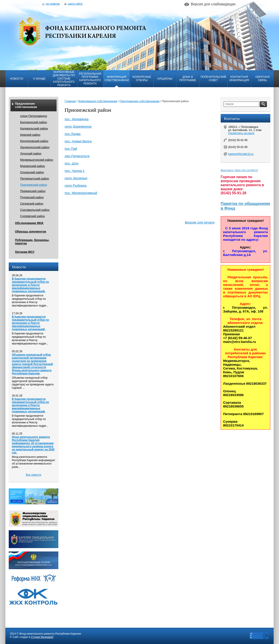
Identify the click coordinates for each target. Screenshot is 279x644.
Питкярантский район (35, 178)
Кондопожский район (34, 141)
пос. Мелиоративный (81, 193)
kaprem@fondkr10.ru (241, 154)
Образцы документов (31, 231)
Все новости (34, 475)
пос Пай (71, 149)
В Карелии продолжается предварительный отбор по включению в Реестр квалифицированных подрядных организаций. (30, 285)
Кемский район (30, 135)
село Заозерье (76, 178)
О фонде (39, 79)
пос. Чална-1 (75, 171)
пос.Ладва (73, 134)
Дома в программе (188, 79)
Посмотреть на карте (241, 133)
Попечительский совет (213, 79)
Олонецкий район (32, 172)
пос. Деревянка (77, 119)
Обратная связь (262, 79)
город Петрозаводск (34, 116)
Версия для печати (200, 222)
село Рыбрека (76, 185)
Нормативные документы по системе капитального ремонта (64, 79)
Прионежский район (34, 185)
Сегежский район (32, 204)
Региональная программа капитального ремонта (90, 79)
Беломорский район (34, 122)
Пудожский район (32, 197)
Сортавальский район (35, 210)
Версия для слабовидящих (213, 4)
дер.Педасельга (77, 156)
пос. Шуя (72, 163)
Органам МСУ (25, 252)
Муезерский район (33, 166)
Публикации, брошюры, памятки (32, 242)
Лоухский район (31, 153)
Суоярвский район (32, 216)
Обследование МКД (29, 223)
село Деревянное (78, 126)
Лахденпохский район (35, 147)
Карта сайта (73, 4)
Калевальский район (34, 128)
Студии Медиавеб (42, 637)
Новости (16, 79)
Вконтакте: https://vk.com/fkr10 (239, 170)
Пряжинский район (33, 191)
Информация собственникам (117, 79)
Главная (70, 101)
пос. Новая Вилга (78, 141)
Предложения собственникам (26, 105)
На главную (51, 4)
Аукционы (165, 79)
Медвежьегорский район (37, 160)
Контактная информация (239, 79)
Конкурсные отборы (142, 79)
